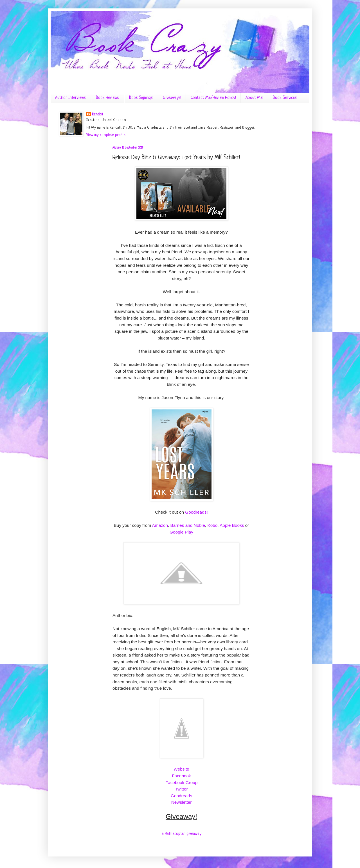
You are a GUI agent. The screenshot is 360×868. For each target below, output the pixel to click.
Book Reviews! (108, 98)
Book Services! (285, 98)
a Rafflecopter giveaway (182, 834)
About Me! (254, 98)
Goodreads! (196, 512)
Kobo (212, 525)
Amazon (160, 525)
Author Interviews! (71, 98)
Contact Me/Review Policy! (213, 98)
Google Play (181, 532)
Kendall (97, 114)
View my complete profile (106, 135)
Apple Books (232, 525)
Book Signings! (141, 98)
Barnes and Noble (188, 525)
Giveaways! (172, 98)
